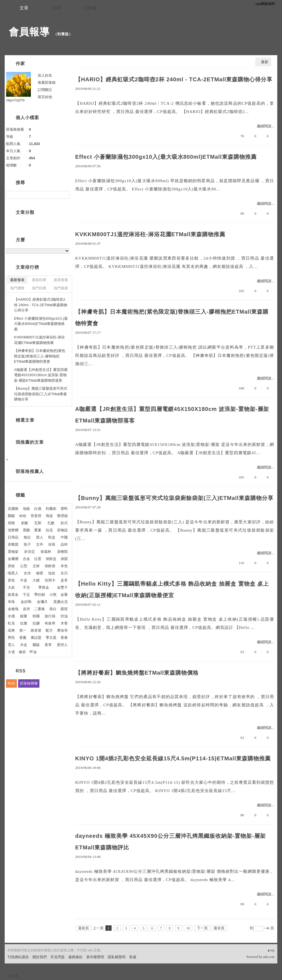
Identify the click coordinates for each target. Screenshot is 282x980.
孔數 (51, 523)
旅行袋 (50, 616)
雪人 (11, 645)
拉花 (49, 530)
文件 (40, 544)
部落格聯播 (29, 683)
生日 (64, 573)
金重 (64, 595)
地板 (26, 509)
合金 (26, 559)
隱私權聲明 (117, 957)
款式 (64, 523)
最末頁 (219, 928)
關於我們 (40, 957)
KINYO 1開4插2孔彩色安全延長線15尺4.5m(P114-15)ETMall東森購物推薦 (173, 758)
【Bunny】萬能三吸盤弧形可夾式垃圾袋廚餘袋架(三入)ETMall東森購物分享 (174, 498)
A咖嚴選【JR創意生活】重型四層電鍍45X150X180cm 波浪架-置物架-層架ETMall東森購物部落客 (172, 415)
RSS (11, 683)
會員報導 (29, 32)
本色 (64, 566)
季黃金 (44, 587)
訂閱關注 (45, 90)
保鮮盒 (51, 559)
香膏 (64, 638)
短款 (52, 573)
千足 (26, 595)
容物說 (62, 530)
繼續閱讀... (265, 126)
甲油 (33, 652)
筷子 (27, 544)
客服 (133, 957)
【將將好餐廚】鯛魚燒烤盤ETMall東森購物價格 (137, 673)
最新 (265, 62)
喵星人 (13, 573)
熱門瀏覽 (17, 288)
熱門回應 (39, 288)
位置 (38, 559)
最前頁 (84, 928)
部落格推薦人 (30, 471)
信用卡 (50, 580)
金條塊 (13, 609)
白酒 (38, 509)
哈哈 (23, 516)
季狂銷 (40, 595)
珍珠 (52, 544)
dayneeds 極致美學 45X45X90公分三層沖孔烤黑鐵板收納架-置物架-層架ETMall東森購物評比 (170, 842)
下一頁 (202, 928)
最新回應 (39, 280)
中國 (64, 537)
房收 (11, 566)
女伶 (27, 573)
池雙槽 (13, 530)
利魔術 (51, 509)
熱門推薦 (61, 288)
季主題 (51, 638)
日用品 (13, 537)
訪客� (90, 8)
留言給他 (45, 97)
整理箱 (62, 516)
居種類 (62, 552)
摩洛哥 (62, 630)
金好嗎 (26, 602)
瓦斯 (38, 523)
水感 (11, 616)
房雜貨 (13, 544)
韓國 (36, 616)
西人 (40, 537)
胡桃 (11, 523)
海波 (49, 516)
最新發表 (17, 280)
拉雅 (24, 623)
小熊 (53, 595)
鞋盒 (52, 537)
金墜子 (62, 587)
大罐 (36, 580)
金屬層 (13, 559)
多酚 (25, 523)
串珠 (11, 602)
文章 (24, 8)
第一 (23, 630)
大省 (11, 652)
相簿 (57, 8)
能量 (24, 616)
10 (188, 928)
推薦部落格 (47, 83)
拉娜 (36, 623)
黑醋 (26, 530)
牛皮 (24, 580)
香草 (48, 645)
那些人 (62, 645)
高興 (11, 630)
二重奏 (40, 609)
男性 (11, 638)
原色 (11, 580)
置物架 (13, 552)
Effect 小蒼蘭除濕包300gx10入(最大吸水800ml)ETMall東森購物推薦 (166, 157)
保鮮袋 (50, 566)
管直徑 (36, 516)
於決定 (30, 552)
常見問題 (58, 957)
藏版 (36, 645)
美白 (53, 609)
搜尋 (65, 195)
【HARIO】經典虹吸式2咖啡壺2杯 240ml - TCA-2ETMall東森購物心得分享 (174, 79)
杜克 (11, 623)
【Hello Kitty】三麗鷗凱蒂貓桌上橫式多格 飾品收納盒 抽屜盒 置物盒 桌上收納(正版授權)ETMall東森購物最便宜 (172, 589)
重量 (38, 530)
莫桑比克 (61, 602)
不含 (26, 587)
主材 (36, 566)
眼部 (64, 609)
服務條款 (75, 957)
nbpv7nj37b (15, 100)
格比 (27, 537)
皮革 (64, 580)
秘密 (40, 573)
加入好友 (45, 75)
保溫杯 (46, 552)
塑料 (64, 509)
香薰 (23, 638)
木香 (64, 623)
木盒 (24, 645)
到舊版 (63, 34)
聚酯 (11, 516)
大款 (11, 587)
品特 (64, 544)
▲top (271, 950)
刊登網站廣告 (18, 957)
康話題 (36, 638)
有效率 (50, 623)
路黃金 (13, 595)
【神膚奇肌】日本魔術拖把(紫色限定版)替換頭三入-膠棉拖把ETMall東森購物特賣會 (172, 317)
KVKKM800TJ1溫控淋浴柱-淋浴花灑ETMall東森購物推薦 (150, 234)
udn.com (269, 957)
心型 (24, 566)
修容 (22, 652)
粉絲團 (13, 976)
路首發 (36, 630)
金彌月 (42, 602)
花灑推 (13, 509)
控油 (64, 616)
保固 (64, 559)
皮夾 (26, 609)
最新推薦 (61, 280)
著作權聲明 (95, 957)
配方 (49, 630)
